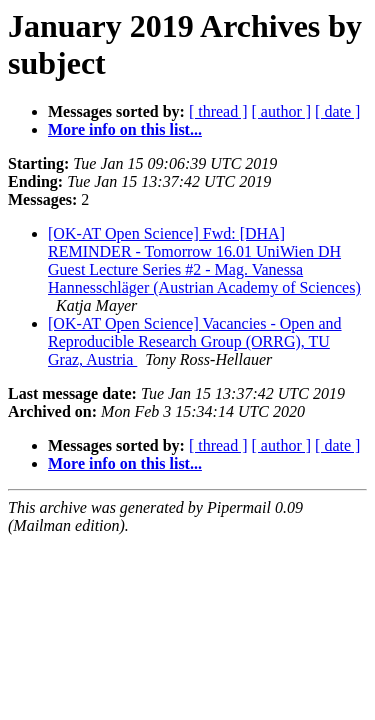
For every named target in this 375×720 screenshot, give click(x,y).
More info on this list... (125, 129)
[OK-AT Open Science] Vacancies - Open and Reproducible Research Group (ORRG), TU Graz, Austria (195, 341)
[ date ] (337, 111)
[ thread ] (218, 111)
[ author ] (282, 111)
